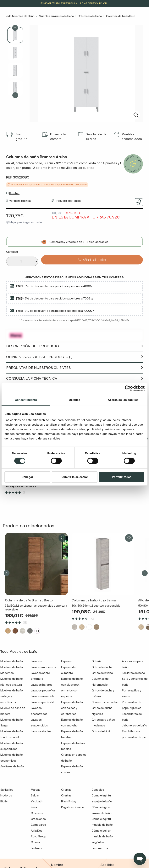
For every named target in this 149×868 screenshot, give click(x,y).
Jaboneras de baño (135, 725)
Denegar (27, 477)
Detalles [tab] (74, 400)
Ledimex (36, 848)
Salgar (35, 795)
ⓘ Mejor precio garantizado (24, 222)
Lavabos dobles (41, 731)
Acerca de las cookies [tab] (123, 400)
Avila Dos (37, 831)
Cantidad (12, 252)
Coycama (37, 813)
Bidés (4, 801)
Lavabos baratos (42, 685)
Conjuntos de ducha (105, 702)
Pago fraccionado (73, 807)
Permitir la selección (74, 477)
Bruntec (14, 193)
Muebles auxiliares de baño (56, 16)
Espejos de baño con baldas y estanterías (72, 708)
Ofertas (66, 795)
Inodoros (6, 795)
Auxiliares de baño (12, 766)
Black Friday (69, 801)
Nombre (57, 865)
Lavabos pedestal (42, 702)
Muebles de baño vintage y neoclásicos (12, 696)
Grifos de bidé (101, 731)
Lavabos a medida (43, 696)
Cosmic (36, 842)
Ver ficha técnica (20, 201)
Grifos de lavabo (102, 673)
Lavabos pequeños (43, 690)
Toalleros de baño (133, 673)
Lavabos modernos (43, 667)
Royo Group (39, 836)
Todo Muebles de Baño (20, 16)
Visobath (37, 801)
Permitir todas (122, 477)
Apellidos (108, 865)
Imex (34, 807)
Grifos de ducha (102, 667)
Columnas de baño (90, 16)
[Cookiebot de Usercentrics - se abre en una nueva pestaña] (128, 388)
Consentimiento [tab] (26, 400)
